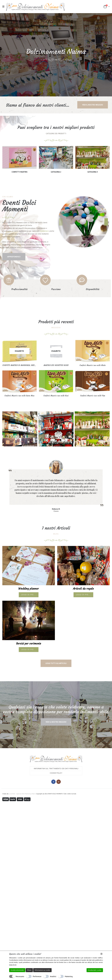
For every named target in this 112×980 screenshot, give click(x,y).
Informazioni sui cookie (42, 970)
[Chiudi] (101, 954)
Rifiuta (29, 970)
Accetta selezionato (17, 970)
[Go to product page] (19, 362)
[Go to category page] (19, 161)
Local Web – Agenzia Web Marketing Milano (22, 773)
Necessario (20, 976)
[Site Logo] (35, 7)
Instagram (59, 761)
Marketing (69, 976)
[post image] (29, 545)
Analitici (53, 976)
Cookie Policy (56, 752)
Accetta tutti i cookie (95, 970)
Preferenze (37, 976)
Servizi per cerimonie (29, 623)
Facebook (53, 761)
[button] (4, 7)
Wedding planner (29, 568)
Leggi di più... (29, 574)
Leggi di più (13, 965)
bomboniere (44, 242)
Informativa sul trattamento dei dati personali (56, 748)
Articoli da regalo (83, 568)
